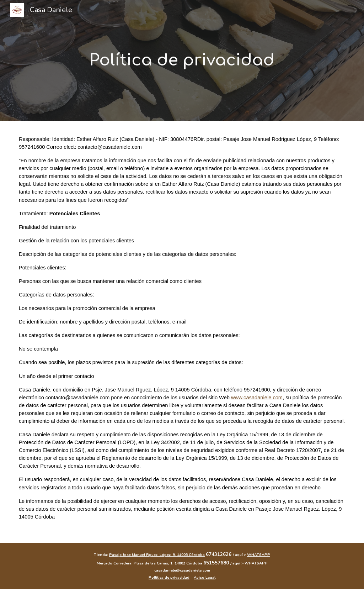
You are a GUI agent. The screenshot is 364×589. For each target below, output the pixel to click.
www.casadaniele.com (257, 398)
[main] (182, 61)
